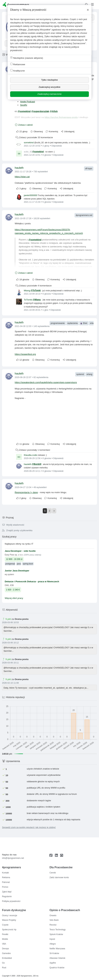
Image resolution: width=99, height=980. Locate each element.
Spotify (24, 105)
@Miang (37, 300)
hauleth (19, 168)
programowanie (58, 323)
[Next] (54, 511)
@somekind (24, 111)
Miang (27, 291)
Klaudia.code (30, 455)
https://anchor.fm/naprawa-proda (61, 117)
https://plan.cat (22, 177)
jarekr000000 (30, 195)
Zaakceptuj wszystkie (49, 87)
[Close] (88, 10)
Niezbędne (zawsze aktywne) (27, 58)
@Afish (54, 111)
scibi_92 (28, 152)
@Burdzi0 (37, 464)
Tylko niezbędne (49, 80)
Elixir (84, 323)
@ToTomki (36, 290)
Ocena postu (21, 619)
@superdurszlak (40, 111)
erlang (93, 323)
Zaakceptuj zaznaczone (50, 94)
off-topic (89, 169)
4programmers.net (84, 215)
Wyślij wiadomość (13, 525)
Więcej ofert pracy (14, 598)
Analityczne (18, 71)
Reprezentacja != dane (26, 492)
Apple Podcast (28, 102)
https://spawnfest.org (25, 354)
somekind (29, 143)
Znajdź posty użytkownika (17, 530)
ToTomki (28, 300)
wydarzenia (73, 323)
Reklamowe (18, 64)
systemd (80, 374)
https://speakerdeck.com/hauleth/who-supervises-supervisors (46, 382)
